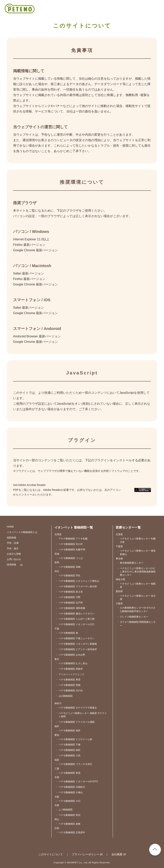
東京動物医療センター (130, 563)
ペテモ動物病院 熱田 (68, 750)
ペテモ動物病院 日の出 (69, 691)
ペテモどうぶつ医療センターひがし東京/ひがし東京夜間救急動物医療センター (136, 572)
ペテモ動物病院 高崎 (68, 567)
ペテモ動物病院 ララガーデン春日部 (76, 587)
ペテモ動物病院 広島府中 (70, 833)
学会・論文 (13, 548)
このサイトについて (51, 854)
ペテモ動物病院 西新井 (69, 669)
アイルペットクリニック (70, 674)
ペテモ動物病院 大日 (68, 801)
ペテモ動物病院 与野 (68, 597)
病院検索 (12, 538)
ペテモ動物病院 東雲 (68, 680)
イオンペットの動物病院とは (22, 532)
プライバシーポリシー (86, 854)
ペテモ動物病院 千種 (68, 745)
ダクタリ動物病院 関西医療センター (136, 624)
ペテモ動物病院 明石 (68, 815)
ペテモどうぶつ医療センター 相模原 (136, 586)
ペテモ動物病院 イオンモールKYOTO (77, 782)
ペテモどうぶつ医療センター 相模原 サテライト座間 (81, 715)
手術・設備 (13, 543)
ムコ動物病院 (64, 810)
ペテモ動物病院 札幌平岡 (70, 550)
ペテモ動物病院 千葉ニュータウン (75, 639)
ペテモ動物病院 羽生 (68, 576)
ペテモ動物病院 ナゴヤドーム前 (74, 739)
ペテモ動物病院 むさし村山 (71, 663)
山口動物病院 (64, 696)
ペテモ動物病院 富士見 (69, 592)
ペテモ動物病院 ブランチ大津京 (74, 764)
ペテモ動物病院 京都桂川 (70, 787)
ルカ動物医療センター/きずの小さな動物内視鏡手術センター (136, 610)
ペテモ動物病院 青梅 (68, 685)
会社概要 (117, 854)
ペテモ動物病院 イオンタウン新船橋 (76, 644)
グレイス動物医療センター (132, 617)
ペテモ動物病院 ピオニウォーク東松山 (77, 581)
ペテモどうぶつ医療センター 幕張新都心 (136, 553)
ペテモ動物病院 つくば (69, 558)
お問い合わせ (14, 559)
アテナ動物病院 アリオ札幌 (71, 539)
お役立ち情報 (14, 554)
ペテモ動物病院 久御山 (69, 793)
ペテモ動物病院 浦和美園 (70, 608)
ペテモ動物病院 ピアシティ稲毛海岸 (76, 649)
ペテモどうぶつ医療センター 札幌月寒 (136, 540)
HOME (10, 527)
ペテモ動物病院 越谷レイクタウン (75, 614)
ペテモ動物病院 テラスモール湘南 (75, 722)
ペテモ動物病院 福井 (68, 731)
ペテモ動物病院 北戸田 (69, 603)
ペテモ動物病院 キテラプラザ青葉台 (76, 708)
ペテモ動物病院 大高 (68, 756)
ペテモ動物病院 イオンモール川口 (75, 624)
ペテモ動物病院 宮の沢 (69, 544)
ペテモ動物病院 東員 (68, 773)
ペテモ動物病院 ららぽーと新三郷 (75, 619)
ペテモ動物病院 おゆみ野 (70, 655)
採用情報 (12, 565)
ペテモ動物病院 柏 (67, 633)
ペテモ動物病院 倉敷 (68, 824)
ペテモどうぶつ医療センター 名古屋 (136, 598)
